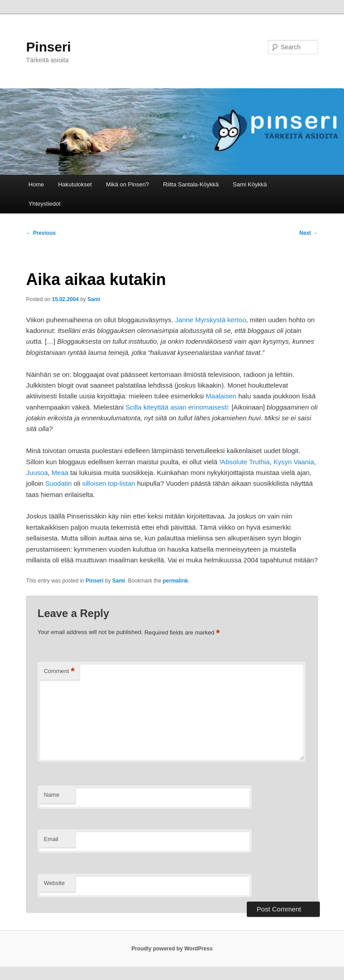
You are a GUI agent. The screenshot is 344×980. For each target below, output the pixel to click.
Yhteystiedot (45, 204)
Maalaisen (221, 396)
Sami (94, 299)
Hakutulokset (75, 184)
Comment (59, 671)
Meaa (60, 473)
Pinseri (48, 47)
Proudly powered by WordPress (172, 949)
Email (51, 839)
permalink (175, 581)
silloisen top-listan (108, 483)
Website (54, 883)
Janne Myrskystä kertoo (211, 320)
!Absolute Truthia (244, 462)
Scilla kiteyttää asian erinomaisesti (176, 407)
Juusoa (37, 473)
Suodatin (58, 483)
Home (37, 184)
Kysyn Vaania (294, 462)
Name (52, 795)
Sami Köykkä (250, 184)
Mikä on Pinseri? (127, 184)
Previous (41, 233)
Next (308, 233)
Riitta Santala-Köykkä (191, 184)
